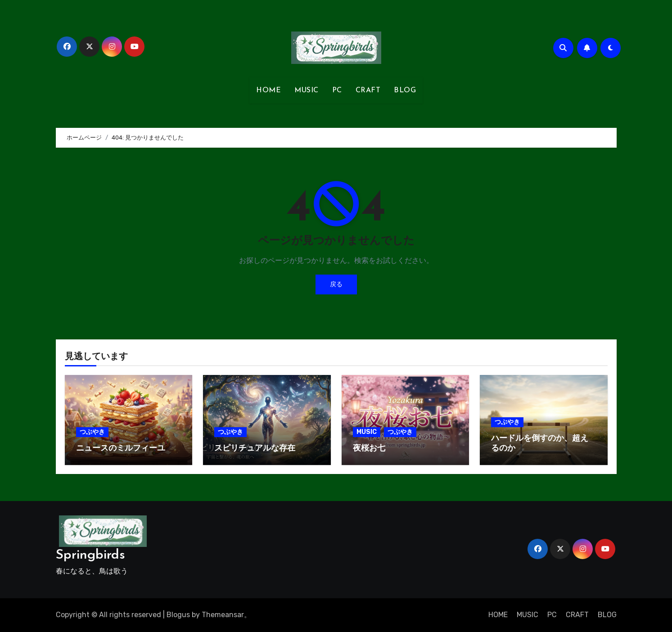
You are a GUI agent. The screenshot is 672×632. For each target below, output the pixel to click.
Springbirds (90, 555)
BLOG (405, 90)
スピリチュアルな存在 (255, 449)
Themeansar (223, 615)
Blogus (178, 615)
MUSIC (307, 90)
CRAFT (368, 90)
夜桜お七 (369, 449)
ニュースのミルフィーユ (121, 449)
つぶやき (92, 432)
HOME (268, 90)
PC (337, 90)
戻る (336, 284)
